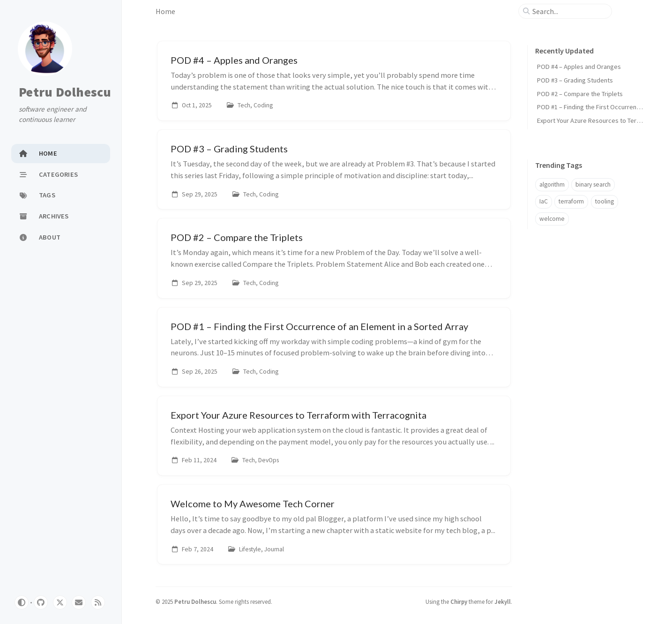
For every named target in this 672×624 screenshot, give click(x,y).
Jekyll (503, 601)
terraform (571, 201)
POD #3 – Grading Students (575, 80)
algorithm (552, 184)
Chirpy (459, 601)
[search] (569, 11)
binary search (593, 184)
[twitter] (60, 602)
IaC (544, 201)
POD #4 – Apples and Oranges (579, 67)
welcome (552, 219)
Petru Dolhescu (65, 92)
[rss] (98, 602)
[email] (79, 602)
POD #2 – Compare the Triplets (580, 94)
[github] (41, 602)
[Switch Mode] (22, 602)
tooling (605, 201)
